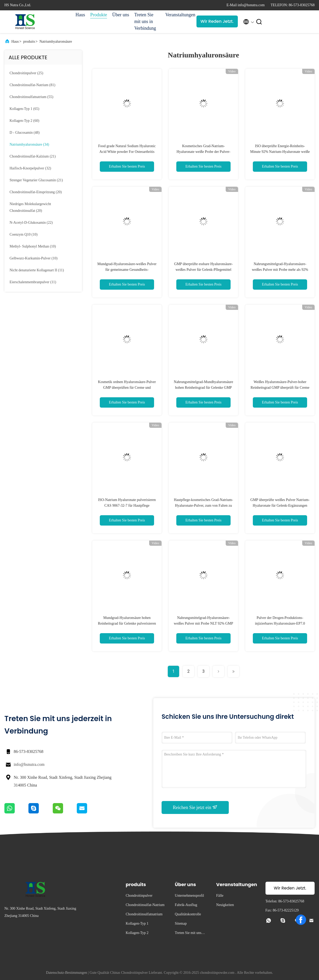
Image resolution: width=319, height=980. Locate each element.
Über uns (121, 15)
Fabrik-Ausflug (186, 905)
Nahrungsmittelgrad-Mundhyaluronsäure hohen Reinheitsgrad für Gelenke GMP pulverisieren (203, 388)
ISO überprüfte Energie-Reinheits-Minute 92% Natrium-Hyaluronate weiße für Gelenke (280, 152)
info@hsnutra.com (29, 764)
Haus (80, 15)
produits (29, 42)
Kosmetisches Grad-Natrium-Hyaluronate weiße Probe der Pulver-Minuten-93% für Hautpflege (203, 152)
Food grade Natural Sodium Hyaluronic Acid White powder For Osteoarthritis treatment (127, 152)
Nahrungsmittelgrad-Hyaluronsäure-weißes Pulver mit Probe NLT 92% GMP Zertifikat (203, 623)
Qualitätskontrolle (188, 914)
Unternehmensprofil (189, 896)
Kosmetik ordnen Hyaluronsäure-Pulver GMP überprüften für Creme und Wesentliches (127, 388)
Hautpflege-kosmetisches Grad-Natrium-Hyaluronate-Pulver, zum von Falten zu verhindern (204, 506)
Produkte (99, 15)
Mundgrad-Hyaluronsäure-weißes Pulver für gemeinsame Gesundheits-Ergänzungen (127, 270)
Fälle (220, 896)
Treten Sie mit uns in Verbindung (145, 21)
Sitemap (181, 923)
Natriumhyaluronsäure (56, 42)
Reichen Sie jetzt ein (195, 807)
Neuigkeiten (225, 905)
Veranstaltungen (178, 15)
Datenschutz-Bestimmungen (67, 973)
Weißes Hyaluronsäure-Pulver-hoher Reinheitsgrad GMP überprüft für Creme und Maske (280, 388)
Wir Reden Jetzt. (217, 21)
